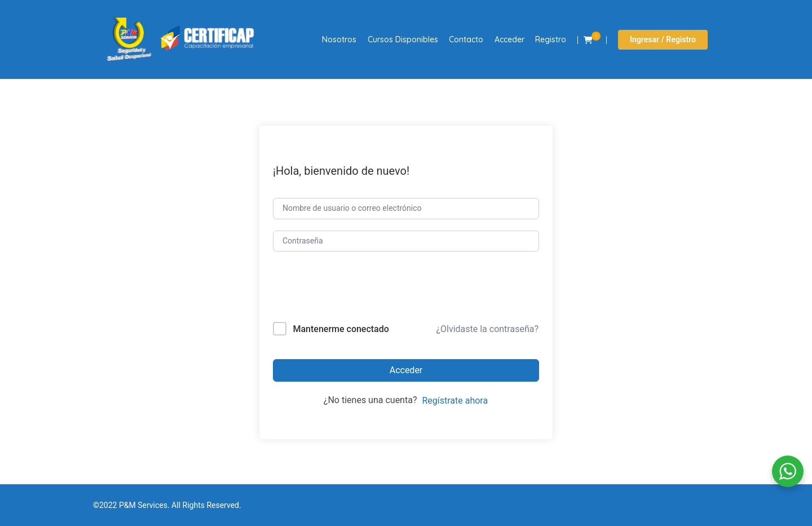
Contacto (466, 39)
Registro (551, 39)
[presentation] (349, 289)
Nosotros (339, 39)
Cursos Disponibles (403, 39)
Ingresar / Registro (663, 39)
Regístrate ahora (455, 401)
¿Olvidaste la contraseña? (487, 329)
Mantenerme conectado (341, 329)
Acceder (509, 39)
